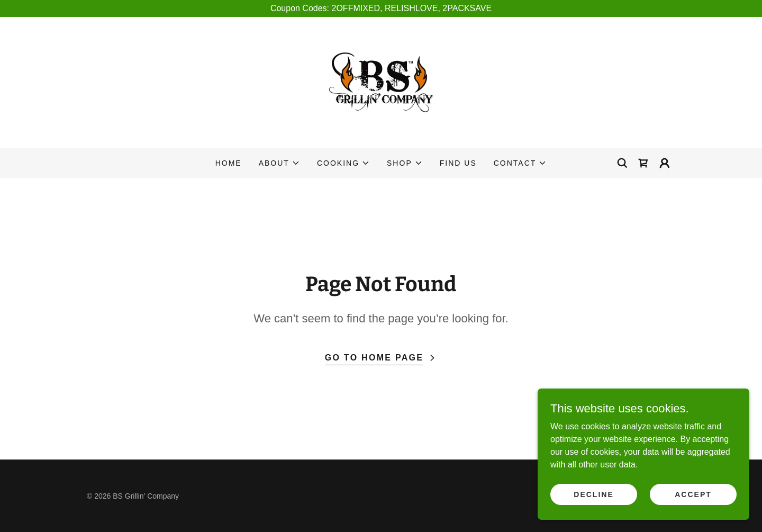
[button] (279, 163)
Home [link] (229, 163)
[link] (381, 82)
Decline (593, 494)
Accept (693, 494)
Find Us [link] (458, 163)
